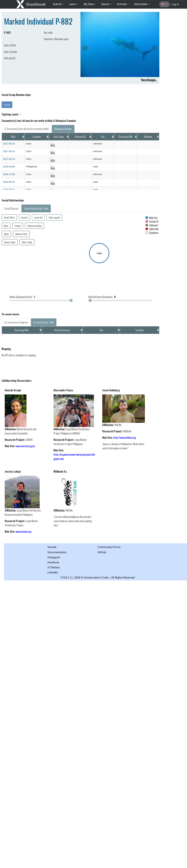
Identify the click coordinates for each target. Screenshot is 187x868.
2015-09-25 (9, 182)
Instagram (54, 557)
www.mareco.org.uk (25, 446)
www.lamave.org (23, 532)
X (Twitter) (54, 567)
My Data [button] (90, 4)
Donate (52, 547)
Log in (175, 4)
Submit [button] (59, 4)
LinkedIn (53, 572)
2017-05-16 (9, 144)
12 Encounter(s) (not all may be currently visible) (27, 129)
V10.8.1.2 (66, 577)
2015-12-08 (9, 174)
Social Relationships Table (36, 208)
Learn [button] (74, 4)
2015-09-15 (9, 190)
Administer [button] (142, 4)
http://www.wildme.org (125, 438)
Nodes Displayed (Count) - (22, 297)
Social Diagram (11, 208)
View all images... (149, 80)
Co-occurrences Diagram (16, 322)
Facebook (53, 562)
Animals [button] (123, 4)
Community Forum (109, 547)
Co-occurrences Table (44, 322)
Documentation (57, 552)
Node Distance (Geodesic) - (102, 297)
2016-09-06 (9, 167)
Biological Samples (63, 129)
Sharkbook (36, 4)
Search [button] (107, 4)
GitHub (102, 552)
